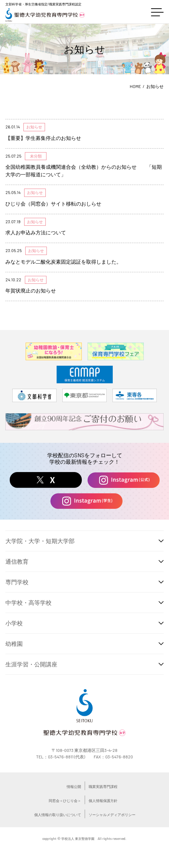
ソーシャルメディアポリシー (112, 815)
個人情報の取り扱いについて (58, 815)
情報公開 (74, 787)
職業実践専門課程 (103, 787)
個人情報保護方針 (103, 801)
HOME (135, 86)
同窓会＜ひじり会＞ (65, 801)
